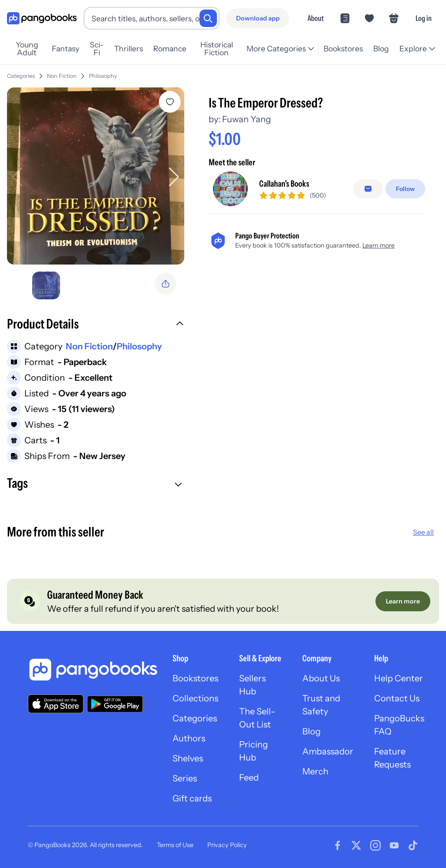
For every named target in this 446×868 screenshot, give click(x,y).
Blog (381, 49)
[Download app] (258, 18)
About (316, 18)
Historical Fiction (217, 49)
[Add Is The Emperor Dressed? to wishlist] (170, 102)
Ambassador (328, 751)
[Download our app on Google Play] (115, 704)
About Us (321, 678)
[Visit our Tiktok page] (413, 845)
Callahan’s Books (284, 184)
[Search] (208, 18)
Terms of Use (175, 845)
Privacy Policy (227, 845)
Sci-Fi (97, 49)
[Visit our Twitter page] (356, 845)
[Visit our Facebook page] (338, 845)
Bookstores (343, 49)
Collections (195, 698)
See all (423, 532)
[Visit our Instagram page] (375, 845)
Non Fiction (62, 76)
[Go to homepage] (42, 18)
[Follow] (405, 189)
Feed (249, 778)
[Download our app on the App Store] (56, 704)
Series (185, 778)
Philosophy (103, 76)
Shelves (188, 758)
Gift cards (192, 798)
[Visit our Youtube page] (394, 845)
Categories (21, 76)
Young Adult (27, 49)
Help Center (399, 678)
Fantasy (66, 49)
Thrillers (128, 49)
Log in (424, 18)
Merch (315, 771)
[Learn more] (403, 601)
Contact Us (397, 698)
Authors (189, 738)
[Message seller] (368, 189)
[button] (96, 325)
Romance (170, 49)
